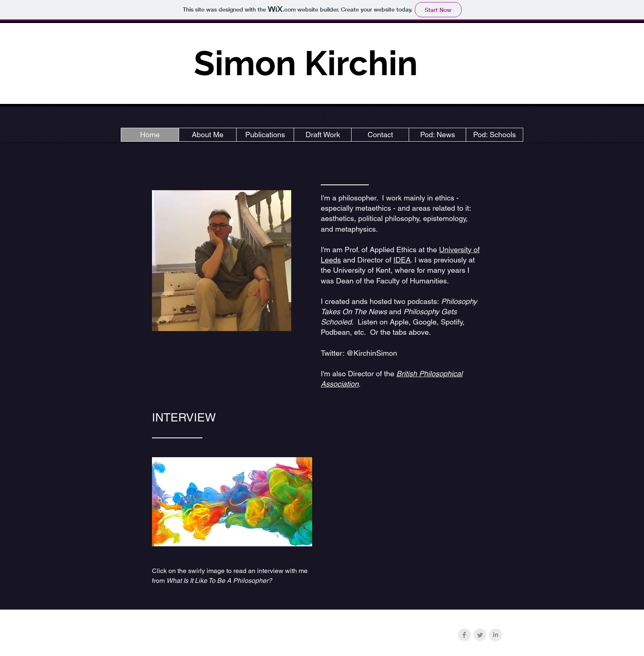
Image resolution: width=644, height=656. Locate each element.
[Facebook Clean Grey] (464, 635)
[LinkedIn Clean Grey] (496, 635)
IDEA (402, 260)
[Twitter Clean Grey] (480, 635)
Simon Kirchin (306, 63)
